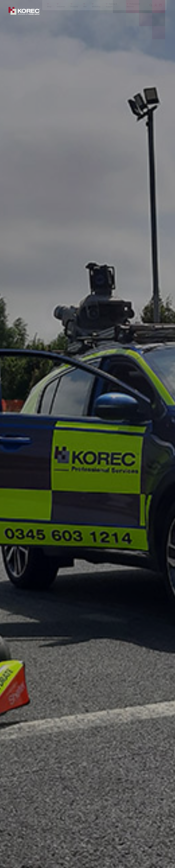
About (15, 2)
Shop (49, 13)
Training (23, 2)
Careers (59, 2)
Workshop (96, 13)
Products (74, 13)
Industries (61, 13)
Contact (69, 2)
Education (33, 2)
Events (43, 2)
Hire (85, 13)
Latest (51, 2)
